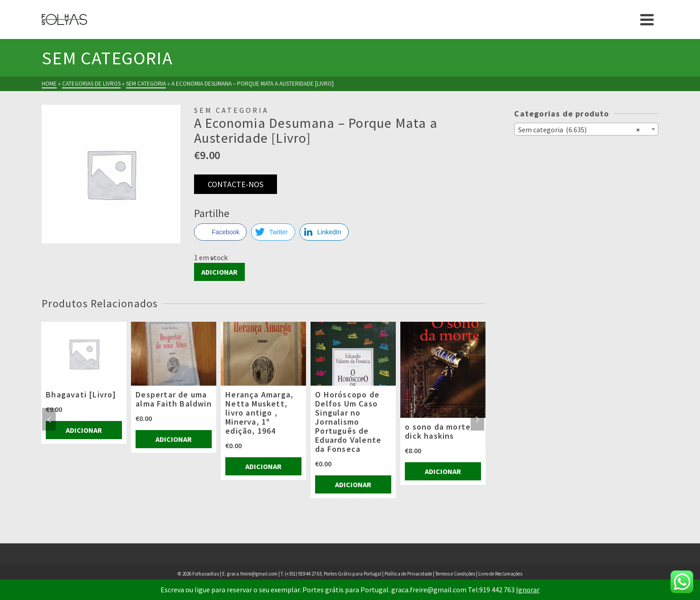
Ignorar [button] (528, 590)
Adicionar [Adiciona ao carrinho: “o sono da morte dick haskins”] (443, 471)
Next (477, 419)
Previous (49, 419)
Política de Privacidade (408, 574)
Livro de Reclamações (500, 574)
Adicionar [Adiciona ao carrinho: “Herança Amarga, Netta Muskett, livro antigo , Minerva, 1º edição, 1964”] (263, 466)
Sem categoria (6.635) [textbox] (579, 129)
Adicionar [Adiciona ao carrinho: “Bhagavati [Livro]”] (84, 430)
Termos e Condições (455, 574)
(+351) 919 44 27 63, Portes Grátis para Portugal (333, 574)
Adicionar (219, 272)
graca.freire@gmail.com (252, 574)
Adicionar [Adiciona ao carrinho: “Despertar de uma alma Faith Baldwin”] (174, 439)
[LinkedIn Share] (324, 232)
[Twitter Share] (273, 232)
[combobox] (586, 129)
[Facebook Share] (220, 232)
